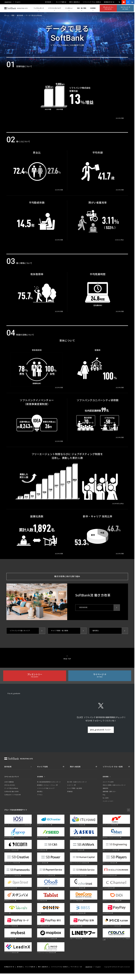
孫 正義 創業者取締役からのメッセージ (49, 782)
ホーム (7, 16)
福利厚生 (40, 792)
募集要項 (105, 788)
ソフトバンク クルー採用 (91, 2)
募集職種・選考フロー (109, 792)
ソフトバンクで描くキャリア (46, 788)
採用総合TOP (108, 2)
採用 (13, 16)
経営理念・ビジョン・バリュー (47, 785)
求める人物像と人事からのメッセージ (114, 785)
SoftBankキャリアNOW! (12, 795)
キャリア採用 (60, 2)
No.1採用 (106, 798)
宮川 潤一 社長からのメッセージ (77, 782)
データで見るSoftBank (11, 788)
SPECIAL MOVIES (10, 785)
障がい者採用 (74, 2)
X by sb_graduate (14, 694)
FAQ (104, 795)
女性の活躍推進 (9, 782)
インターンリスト (108, 801)
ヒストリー (71, 785)
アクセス (40, 795)
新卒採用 (48, 2)
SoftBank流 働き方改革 (11, 792)
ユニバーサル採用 (108, 782)
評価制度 (70, 792)
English (18, 2)
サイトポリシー (75, 967)
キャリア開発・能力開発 (75, 788)
